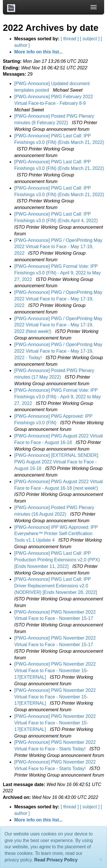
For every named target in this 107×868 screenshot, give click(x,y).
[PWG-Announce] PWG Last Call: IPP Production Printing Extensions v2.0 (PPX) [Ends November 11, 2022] (57, 560)
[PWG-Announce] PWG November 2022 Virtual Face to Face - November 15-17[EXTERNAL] (55, 671)
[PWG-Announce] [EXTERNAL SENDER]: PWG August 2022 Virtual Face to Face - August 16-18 (57, 462)
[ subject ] (90, 39)
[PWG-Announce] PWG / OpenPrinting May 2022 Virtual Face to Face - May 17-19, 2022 (58, 247)
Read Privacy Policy (56, 860)
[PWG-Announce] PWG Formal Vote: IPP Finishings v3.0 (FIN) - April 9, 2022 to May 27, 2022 (57, 273)
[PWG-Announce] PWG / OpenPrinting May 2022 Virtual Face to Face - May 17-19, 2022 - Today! (58, 351)
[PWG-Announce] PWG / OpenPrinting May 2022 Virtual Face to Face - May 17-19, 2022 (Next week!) (58, 325)
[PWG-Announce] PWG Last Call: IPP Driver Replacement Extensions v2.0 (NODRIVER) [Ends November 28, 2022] (56, 586)
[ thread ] (70, 39)
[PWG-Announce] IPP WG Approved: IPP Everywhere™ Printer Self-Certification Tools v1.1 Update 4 (56, 534)
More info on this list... (39, 52)
